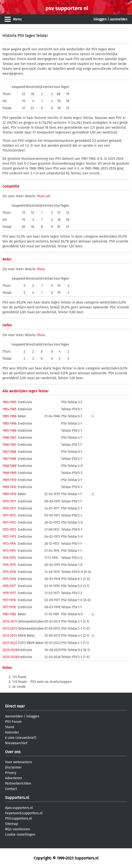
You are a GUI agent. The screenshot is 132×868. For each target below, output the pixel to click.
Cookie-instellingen (20, 835)
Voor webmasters (19, 762)
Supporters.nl (17, 798)
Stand (10, 727)
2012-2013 (10, 629)
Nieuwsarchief (16, 743)
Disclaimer (13, 767)
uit (48, 196)
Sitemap (12, 824)
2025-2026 (10, 650)
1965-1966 (9, 416)
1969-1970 (9, 480)
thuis (41, 196)
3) (93, 614)
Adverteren (14, 778)
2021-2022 (10, 643)
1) (93, 416)
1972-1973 (9, 530)
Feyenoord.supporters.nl (24, 813)
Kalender (12, 732)
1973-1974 (9, 544)
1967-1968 (9, 452)
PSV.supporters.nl (18, 819)
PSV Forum (13, 722)
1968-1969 (9, 466)
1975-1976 (9, 572)
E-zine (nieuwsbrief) (21, 738)
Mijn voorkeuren (18, 829)
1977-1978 (9, 600)
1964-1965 (9, 402)
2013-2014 (10, 636)
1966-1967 (9, 438)
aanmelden (119, 19)
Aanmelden (14, 716)
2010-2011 (10, 622)
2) (93, 494)
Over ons (13, 752)
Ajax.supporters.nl (19, 808)
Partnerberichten (18, 783)
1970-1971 (9, 501)
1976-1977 (9, 586)
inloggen (100, 19)
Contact (11, 789)
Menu (17, 19)
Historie (9, 36)
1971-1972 (9, 515)
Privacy (11, 773)
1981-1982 (9, 614)
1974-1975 (9, 558)
